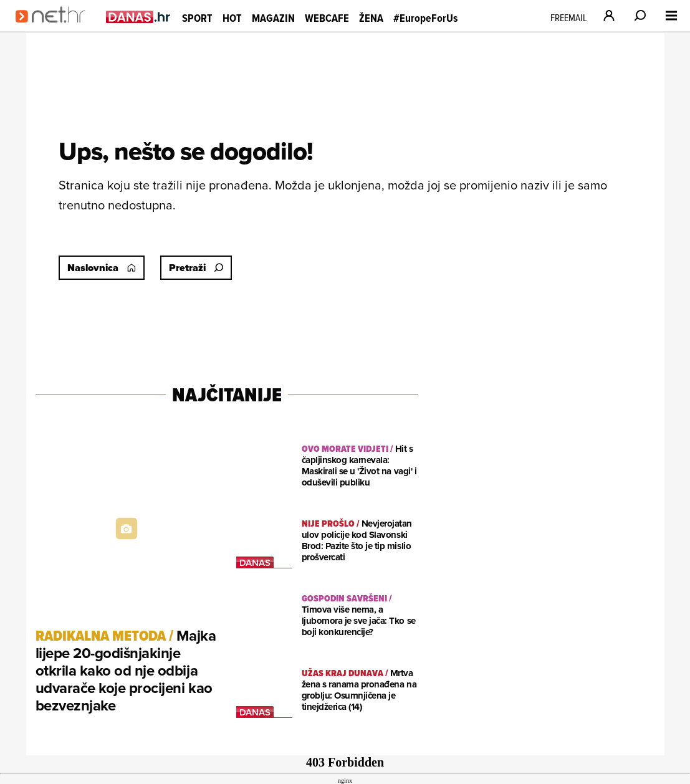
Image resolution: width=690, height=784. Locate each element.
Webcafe (327, 18)
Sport (197, 18)
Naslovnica (102, 268)
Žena (371, 18)
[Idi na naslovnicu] (55, 29)
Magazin (273, 18)
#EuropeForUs (425, 18)
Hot (232, 18)
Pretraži (196, 268)
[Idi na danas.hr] (138, 17)
